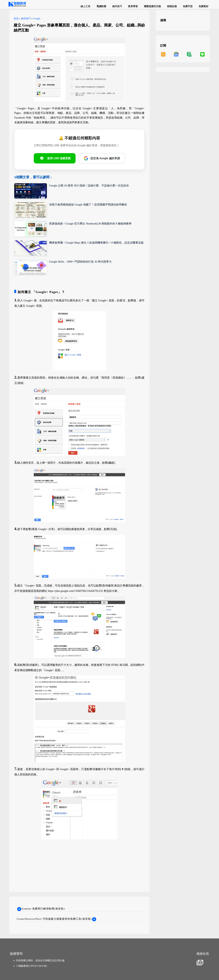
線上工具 (85, 6)
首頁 (16, 18)
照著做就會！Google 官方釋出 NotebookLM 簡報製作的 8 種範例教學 (90, 224)
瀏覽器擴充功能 (152, 6)
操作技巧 (117, 6)
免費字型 (188, 6)
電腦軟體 (101, 6)
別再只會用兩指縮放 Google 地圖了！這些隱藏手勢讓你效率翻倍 (88, 205)
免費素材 (203, 6)
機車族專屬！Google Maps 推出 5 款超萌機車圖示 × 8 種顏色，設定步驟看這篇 (96, 243)
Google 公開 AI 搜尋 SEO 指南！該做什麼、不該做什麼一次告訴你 (89, 186)
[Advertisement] (79, 862)
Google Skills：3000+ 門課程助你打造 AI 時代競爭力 (80, 262)
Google (37, 18)
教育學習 (133, 6)
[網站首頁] (17, 6)
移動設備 (172, 6)
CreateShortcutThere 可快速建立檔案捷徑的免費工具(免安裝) (57, 919)
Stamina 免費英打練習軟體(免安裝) (41, 909)
